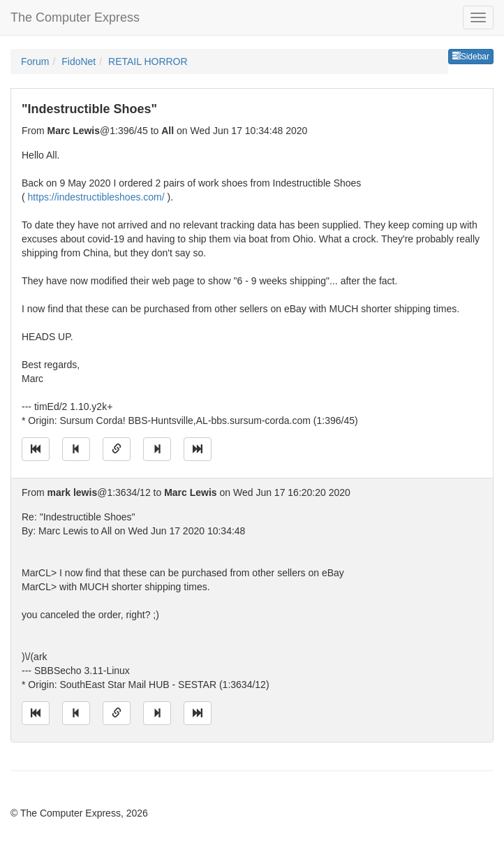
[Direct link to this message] (117, 449)
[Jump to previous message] (76, 449)
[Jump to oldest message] (36, 449)
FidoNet (79, 61)
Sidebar (471, 57)
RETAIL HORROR (148, 61)
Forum (35, 61)
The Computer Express (75, 17)
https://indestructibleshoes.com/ (96, 197)
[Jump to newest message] (198, 449)
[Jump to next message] (157, 449)
